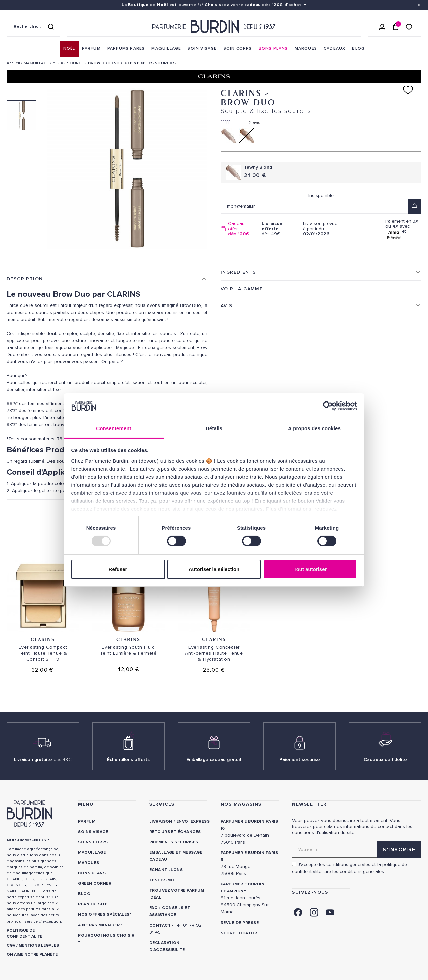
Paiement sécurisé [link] (300, 760)
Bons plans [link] (92, 873)
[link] (69, 49)
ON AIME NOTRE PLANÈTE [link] (32, 954)
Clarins (43, 639)
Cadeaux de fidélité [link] (385, 760)
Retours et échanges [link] (175, 832)
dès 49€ (280, 229)
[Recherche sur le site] (33, 27)
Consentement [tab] (114, 428)
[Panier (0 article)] (396, 27)
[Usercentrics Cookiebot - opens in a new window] (328, 406)
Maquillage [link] (92, 852)
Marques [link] (88, 863)
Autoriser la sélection (214, 569)
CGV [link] (11, 945)
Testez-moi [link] (163, 880)
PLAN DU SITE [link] (93, 904)
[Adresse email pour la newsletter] (357, 849)
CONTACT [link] (160, 925)
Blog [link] (84, 894)
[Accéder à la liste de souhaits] (409, 27)
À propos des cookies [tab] (314, 428)
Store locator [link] (239, 933)
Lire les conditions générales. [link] (354, 872)
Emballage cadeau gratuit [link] (214, 760)
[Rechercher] (51, 27)
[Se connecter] (382, 27)
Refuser (118, 569)
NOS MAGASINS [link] (241, 804)
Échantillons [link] (166, 870)
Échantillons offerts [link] (128, 760)
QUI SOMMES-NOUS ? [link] (28, 840)
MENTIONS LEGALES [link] (39, 945)
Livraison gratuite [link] (43, 760)
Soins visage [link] (93, 832)
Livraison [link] (161, 821)
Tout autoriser (310, 569)
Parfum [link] (87, 821)
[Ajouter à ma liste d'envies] (408, 90)
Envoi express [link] (193, 821)
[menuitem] (69, 49)
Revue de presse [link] (240, 923)
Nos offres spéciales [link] (104, 915)
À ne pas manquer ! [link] (100, 925)
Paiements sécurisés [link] (174, 842)
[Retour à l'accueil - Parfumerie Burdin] (214, 27)
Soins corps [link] (93, 842)
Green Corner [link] (95, 884)
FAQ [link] (154, 908)
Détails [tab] (214, 428)
